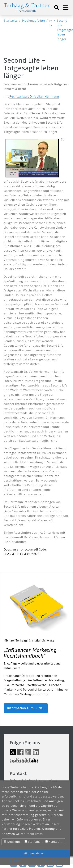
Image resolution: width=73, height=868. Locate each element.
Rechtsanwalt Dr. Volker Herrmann (34, 97)
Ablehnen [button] (52, 861)
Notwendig (13, 842)
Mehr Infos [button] (35, 834)
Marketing (54, 842)
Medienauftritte (33, 21)
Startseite (11, 21)
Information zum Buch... (26, 708)
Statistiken (34, 842)
